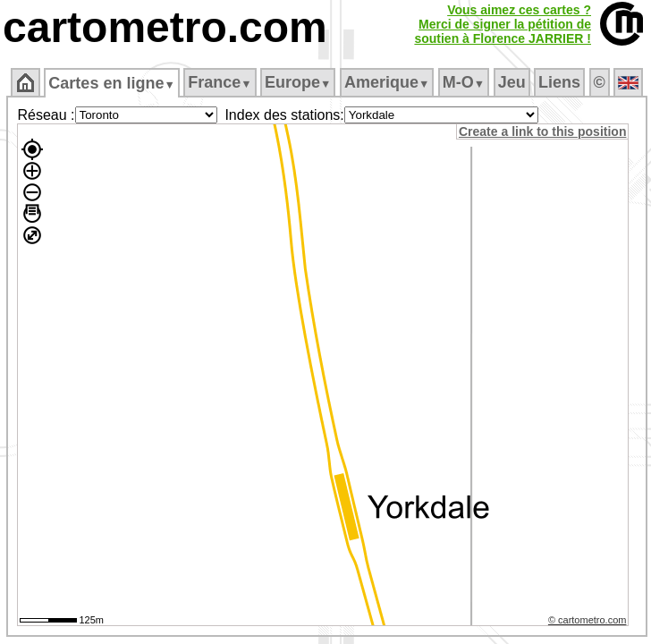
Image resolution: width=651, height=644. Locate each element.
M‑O (464, 82)
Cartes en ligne (111, 83)
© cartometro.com (588, 620)
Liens (559, 82)
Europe (298, 82)
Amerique (387, 82)
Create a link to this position (542, 131)
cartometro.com (165, 27)
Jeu (512, 82)
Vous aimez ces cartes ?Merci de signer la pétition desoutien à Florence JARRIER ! (503, 24)
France (220, 82)
